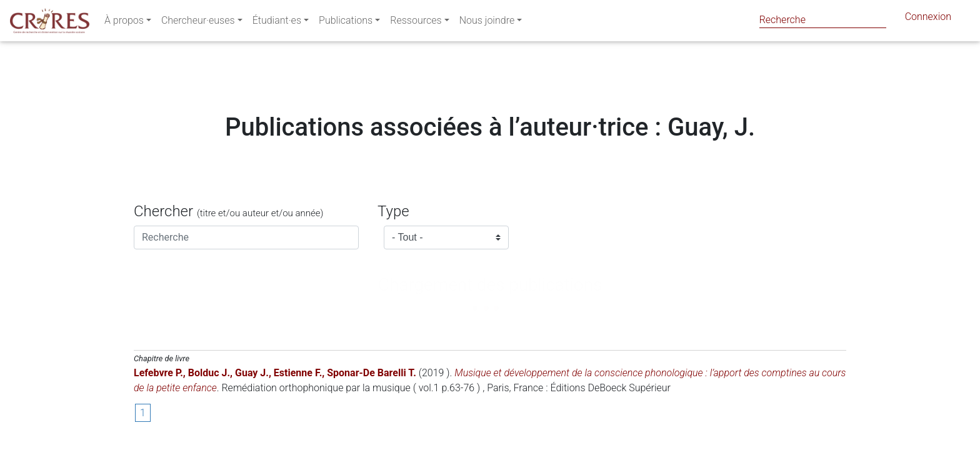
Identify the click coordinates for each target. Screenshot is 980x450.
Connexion (928, 19)
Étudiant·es (277, 23)
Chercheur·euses (198, 23)
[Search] (823, 20)
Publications (346, 23)
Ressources (416, 23)
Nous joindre (487, 23)
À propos (124, 23)
